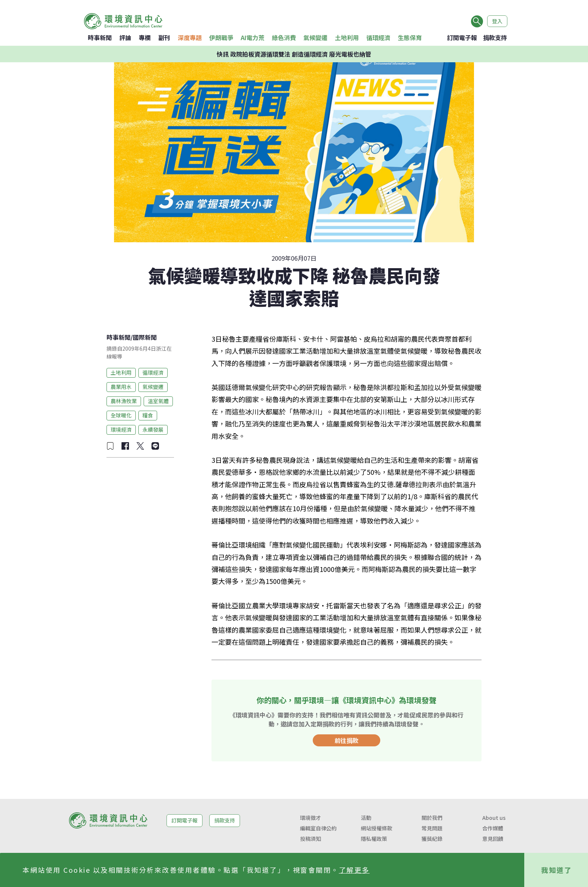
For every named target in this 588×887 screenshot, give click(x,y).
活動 (366, 818)
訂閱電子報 (462, 38)
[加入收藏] (110, 446)
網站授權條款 (376, 828)
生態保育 (410, 38)
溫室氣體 (158, 401)
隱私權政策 (374, 839)
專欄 (145, 38)
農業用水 (121, 387)
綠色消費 (284, 38)
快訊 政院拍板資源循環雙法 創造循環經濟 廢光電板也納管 (294, 54)
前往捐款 (346, 740)
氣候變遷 (315, 38)
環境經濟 (121, 429)
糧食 (148, 415)
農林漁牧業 (124, 401)
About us (494, 818)
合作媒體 (493, 828)
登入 (497, 21)
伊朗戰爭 (221, 38)
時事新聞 (100, 38)
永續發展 (153, 429)
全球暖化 (121, 415)
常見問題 (432, 828)
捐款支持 (495, 38)
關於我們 (432, 818)
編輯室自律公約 (318, 828)
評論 (125, 38)
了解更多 (354, 870)
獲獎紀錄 (432, 839)
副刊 (164, 38)
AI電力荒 (253, 38)
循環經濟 (378, 38)
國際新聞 (145, 337)
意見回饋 (493, 839)
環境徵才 (310, 818)
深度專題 (190, 38)
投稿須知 (310, 839)
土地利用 (347, 38)
